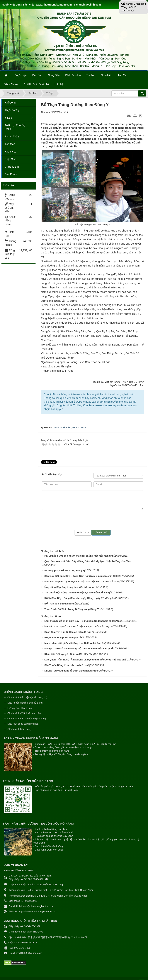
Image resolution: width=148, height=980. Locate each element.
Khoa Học (11, 152)
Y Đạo (8, 118)
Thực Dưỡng (12, 110)
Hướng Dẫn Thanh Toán (20, 708)
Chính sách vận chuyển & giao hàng (27, 719)
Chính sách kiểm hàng (19, 729)
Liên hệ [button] (59, 84)
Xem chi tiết (127, 11)
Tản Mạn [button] (123, 75)
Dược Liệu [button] (21, 75)
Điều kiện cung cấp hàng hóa (23, 724)
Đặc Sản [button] (37, 75)
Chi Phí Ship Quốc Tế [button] (36, 84)
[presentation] (93, 520)
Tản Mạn (10, 144)
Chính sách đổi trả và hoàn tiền (24, 713)
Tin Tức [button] (91, 75)
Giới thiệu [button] (107, 75)
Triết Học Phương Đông (15, 127)
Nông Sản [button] (54, 75)
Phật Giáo (11, 159)
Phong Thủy (12, 136)
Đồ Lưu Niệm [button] (73, 75)
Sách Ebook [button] (11, 84)
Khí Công (10, 103)
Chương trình (12, 167)
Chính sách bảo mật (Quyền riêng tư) (27, 697)
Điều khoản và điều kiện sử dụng (25, 703)
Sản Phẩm (11, 174)
